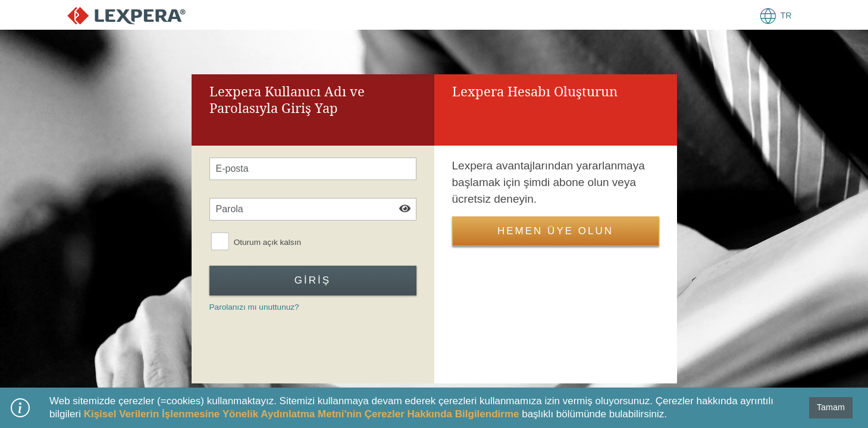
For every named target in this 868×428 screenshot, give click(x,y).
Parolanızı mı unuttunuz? (254, 307)
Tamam (831, 407)
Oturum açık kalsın (267, 243)
